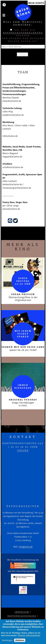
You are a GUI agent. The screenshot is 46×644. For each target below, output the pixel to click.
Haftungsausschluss (22, 616)
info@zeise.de (26, 547)
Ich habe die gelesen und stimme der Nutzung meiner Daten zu (23, 36)
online (23, 450)
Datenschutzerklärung (23, 33)
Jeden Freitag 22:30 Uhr (23, 281)
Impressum (22, 612)
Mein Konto (36, 3)
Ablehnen (20, 640)
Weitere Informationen (29, 635)
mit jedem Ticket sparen (23, 334)
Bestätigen (7, 640)
